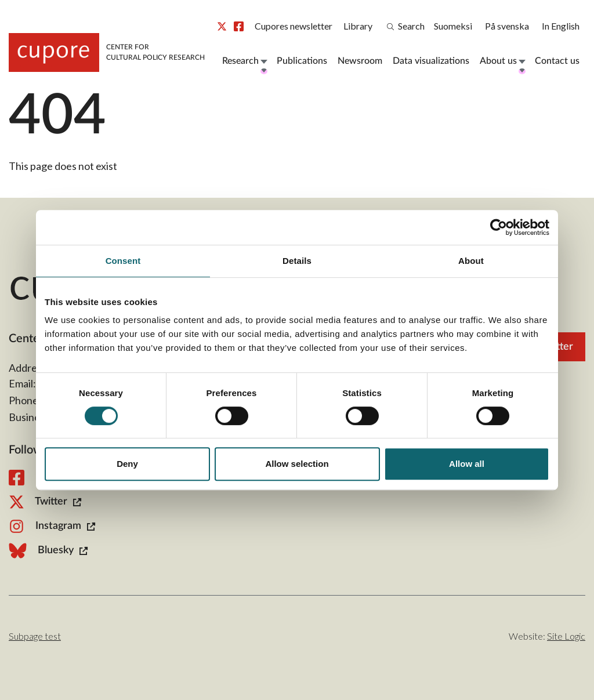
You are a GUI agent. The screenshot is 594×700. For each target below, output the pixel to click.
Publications (302, 61)
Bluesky (48, 551)
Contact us (557, 61)
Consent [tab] (123, 261)
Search (406, 26)
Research (240, 61)
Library (358, 26)
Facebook (239, 26)
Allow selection (297, 464)
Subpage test (35, 636)
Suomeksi (453, 26)
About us (498, 61)
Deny (127, 464)
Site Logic (566, 636)
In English (561, 26)
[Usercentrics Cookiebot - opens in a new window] (499, 227)
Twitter (222, 26)
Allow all (467, 464)
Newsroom (360, 61)
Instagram (52, 526)
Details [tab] (297, 261)
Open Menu (263, 61)
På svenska (507, 26)
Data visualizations (431, 61)
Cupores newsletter (294, 26)
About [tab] (471, 261)
